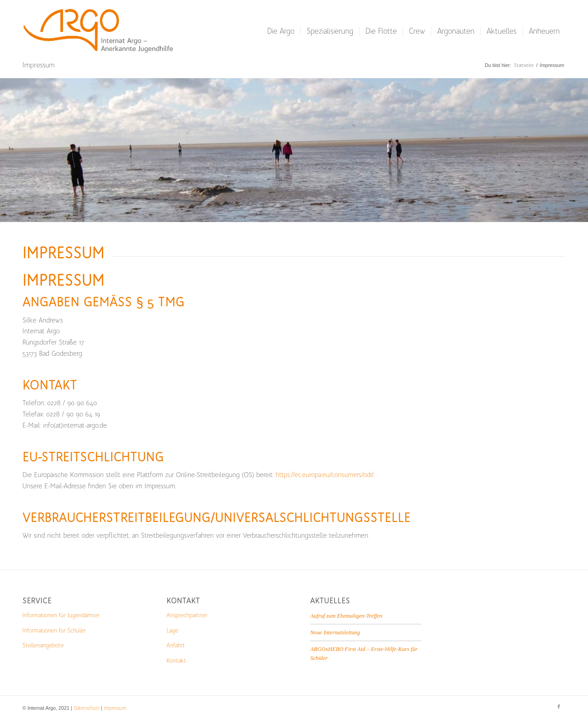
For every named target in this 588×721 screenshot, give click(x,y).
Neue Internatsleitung (335, 633)
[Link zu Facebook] (559, 707)
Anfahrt (176, 645)
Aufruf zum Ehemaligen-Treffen (346, 616)
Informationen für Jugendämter (61, 615)
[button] (20, 701)
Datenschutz (87, 708)
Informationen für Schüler (54, 630)
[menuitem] (281, 31)
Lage (172, 630)
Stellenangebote (43, 645)
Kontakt (176, 661)
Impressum (39, 65)
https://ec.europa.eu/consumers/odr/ (325, 475)
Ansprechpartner (187, 615)
